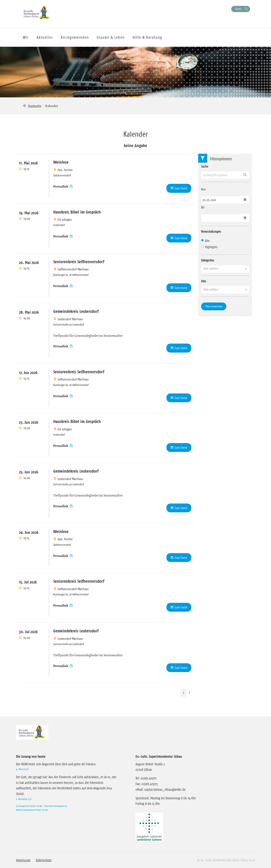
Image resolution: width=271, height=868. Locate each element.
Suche (238, 9)
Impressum (23, 860)
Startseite (35, 106)
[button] (225, 269)
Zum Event (181, 188)
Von (203, 189)
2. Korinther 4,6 (24, 799)
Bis (203, 207)
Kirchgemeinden (75, 37)
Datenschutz (44, 860)
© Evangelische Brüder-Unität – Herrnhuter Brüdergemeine (42, 806)
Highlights (209, 247)
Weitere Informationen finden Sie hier (32, 810)
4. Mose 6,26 (22, 769)
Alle (205, 241)
